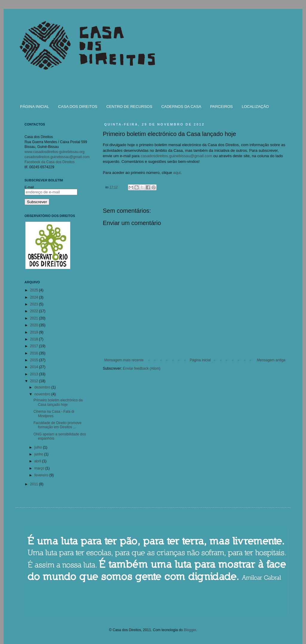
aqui (177, 173)
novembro (43, 394)
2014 (35, 367)
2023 (35, 304)
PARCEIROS (221, 107)
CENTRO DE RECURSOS (129, 107)
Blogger (190, 630)
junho (39, 454)
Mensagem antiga (271, 360)
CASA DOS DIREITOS (78, 107)
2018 (35, 339)
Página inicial (200, 360)
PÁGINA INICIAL (35, 107)
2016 (35, 353)
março (40, 468)
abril (38, 461)
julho (39, 447)
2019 (35, 332)
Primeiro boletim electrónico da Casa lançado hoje (58, 402)
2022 (35, 311)
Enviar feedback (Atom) (141, 368)
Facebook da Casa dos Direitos (49, 162)
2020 (35, 325)
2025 (35, 290)
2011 (35, 484)
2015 (35, 360)
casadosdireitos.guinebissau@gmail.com (176, 156)
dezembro (43, 387)
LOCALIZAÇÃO (255, 107)
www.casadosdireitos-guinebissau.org (55, 152)
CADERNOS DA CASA (181, 107)
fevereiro (42, 475)
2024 (35, 297)
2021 (35, 318)
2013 (35, 374)
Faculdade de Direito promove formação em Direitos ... (58, 425)
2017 (35, 346)
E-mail (29, 187)
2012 (35, 381)
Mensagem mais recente (124, 360)
